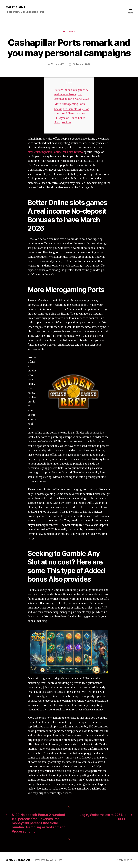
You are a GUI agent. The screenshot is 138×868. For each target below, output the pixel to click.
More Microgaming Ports (69, 104)
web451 (60, 64)
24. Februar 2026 (81, 64)
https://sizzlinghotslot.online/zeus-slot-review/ (55, 152)
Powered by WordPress (49, 860)
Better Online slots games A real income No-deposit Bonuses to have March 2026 (72, 94)
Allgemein (69, 31)
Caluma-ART (16, 7)
